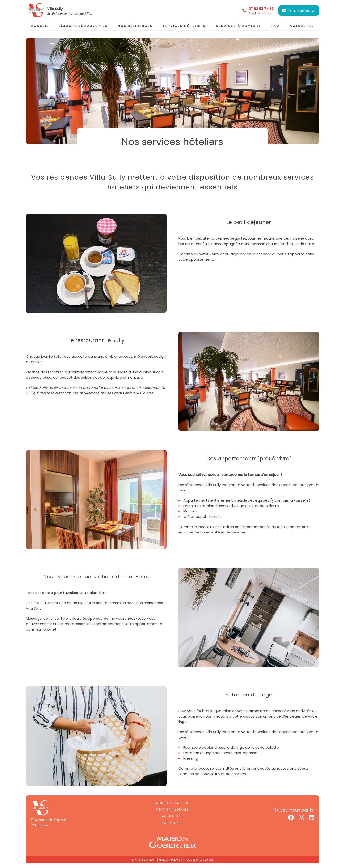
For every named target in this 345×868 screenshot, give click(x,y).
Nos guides (172, 823)
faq (276, 26)
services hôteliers (184, 26)
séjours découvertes (83, 26)
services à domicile (239, 26)
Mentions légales (172, 810)
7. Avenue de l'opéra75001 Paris (48, 822)
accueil (40, 26)
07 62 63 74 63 (261, 11)
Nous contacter (302, 11)
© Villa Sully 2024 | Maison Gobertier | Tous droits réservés (173, 860)
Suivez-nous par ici (294, 810)
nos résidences (135, 26)
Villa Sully (55, 9)
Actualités (172, 816)
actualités (302, 26)
